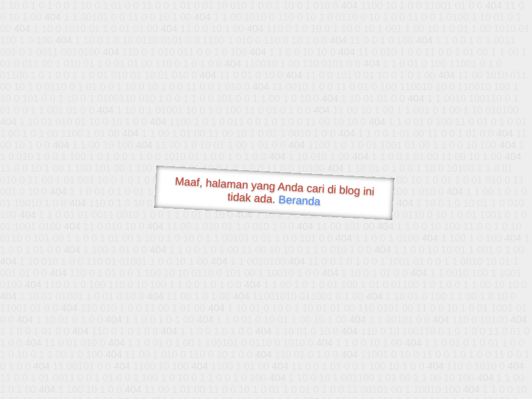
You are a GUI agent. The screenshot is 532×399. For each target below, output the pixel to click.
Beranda (300, 200)
